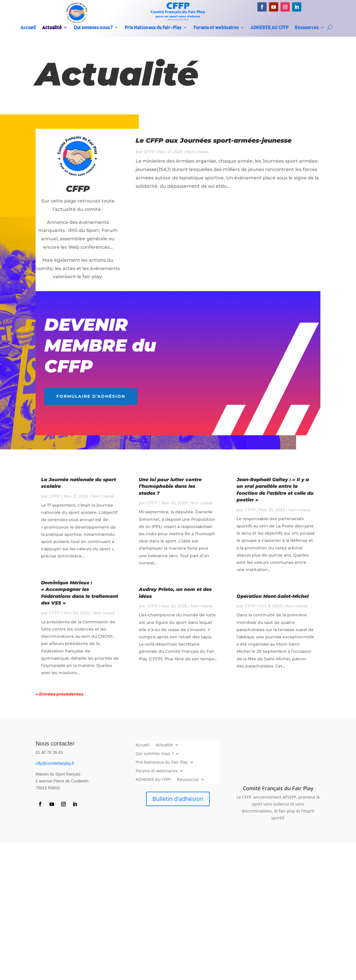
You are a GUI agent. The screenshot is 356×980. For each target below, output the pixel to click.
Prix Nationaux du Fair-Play (153, 28)
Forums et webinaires (216, 28)
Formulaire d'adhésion (91, 396)
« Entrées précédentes (59, 694)
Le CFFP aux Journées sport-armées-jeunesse (214, 141)
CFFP (149, 152)
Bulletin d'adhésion (178, 799)
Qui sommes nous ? (93, 28)
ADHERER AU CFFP (270, 28)
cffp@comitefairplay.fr (55, 763)
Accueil (28, 28)
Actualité (52, 28)
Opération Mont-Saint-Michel (273, 596)
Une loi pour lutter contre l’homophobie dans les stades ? (170, 486)
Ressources (307, 28)
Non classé (197, 152)
